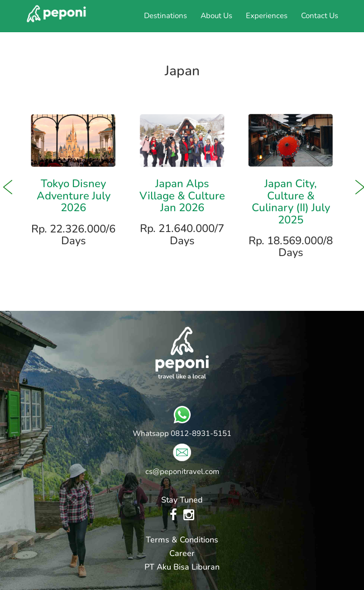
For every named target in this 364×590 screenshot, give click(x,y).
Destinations (165, 16)
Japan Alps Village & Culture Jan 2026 (182, 196)
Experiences (267, 16)
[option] (73, 182)
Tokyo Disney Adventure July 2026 (74, 196)
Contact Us (320, 16)
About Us (216, 16)
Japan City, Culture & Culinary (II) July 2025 (291, 201)
